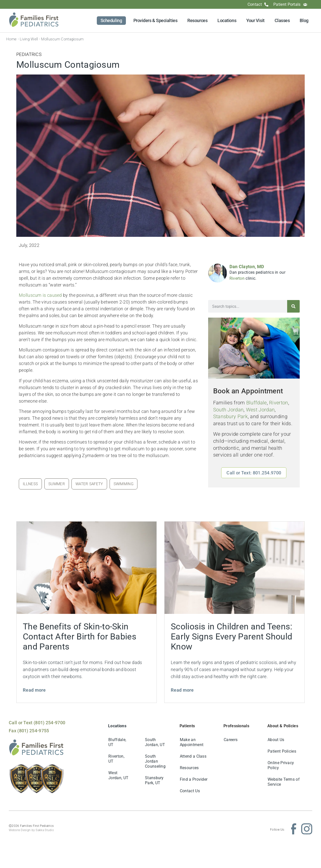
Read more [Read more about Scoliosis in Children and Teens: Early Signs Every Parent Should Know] (182, 690)
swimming (124, 484)
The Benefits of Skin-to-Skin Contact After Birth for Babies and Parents (80, 636)
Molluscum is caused (40, 295)
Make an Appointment (192, 742)
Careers (231, 740)
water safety (89, 484)
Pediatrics (29, 54)
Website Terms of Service (284, 782)
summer (57, 484)
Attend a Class (193, 756)
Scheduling (111, 20)
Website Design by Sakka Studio (31, 830)
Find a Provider (194, 779)
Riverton (237, 278)
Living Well (29, 39)
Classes (282, 20)
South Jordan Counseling (155, 761)
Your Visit (255, 20)
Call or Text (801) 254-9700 (37, 723)
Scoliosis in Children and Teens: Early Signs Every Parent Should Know (232, 636)
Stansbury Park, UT (154, 780)
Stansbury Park (230, 417)
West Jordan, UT (118, 775)
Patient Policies (282, 751)
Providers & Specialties (155, 20)
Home (11, 39)
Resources (197, 20)
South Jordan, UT (155, 742)
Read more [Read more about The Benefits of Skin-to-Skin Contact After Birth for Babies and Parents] (34, 690)
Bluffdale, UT (117, 742)
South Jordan (228, 410)
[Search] (293, 306)
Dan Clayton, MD (247, 267)
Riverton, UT (116, 759)
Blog (304, 20)
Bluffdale (257, 403)
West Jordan (260, 410)
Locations (227, 20)
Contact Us (190, 791)
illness (30, 484)
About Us (276, 740)
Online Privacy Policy (281, 765)
